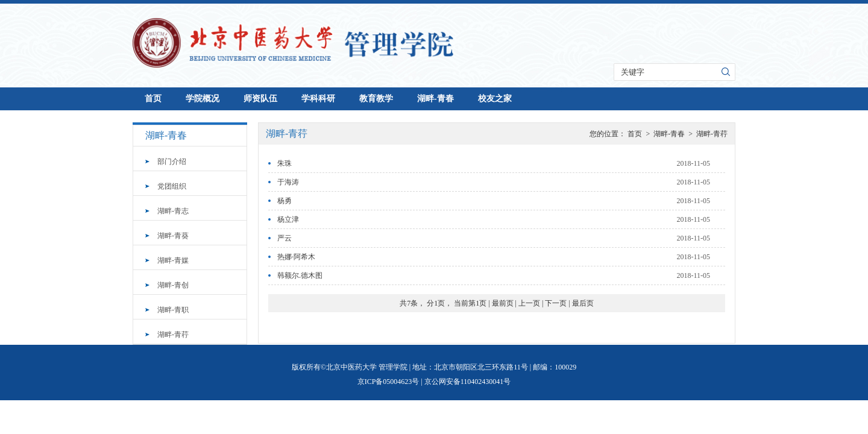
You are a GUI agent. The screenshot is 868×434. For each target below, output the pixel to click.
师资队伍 (260, 99)
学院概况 (203, 99)
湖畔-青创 (173, 285)
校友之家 (495, 99)
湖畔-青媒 (173, 260)
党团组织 (172, 186)
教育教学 (376, 99)
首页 (153, 99)
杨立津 (288, 219)
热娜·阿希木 (296, 257)
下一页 (556, 303)
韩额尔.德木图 (300, 275)
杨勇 (285, 201)
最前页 (503, 303)
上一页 (529, 303)
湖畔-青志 (173, 211)
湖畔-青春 (436, 99)
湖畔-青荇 (173, 335)
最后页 (583, 303)
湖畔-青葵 (173, 236)
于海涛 (288, 182)
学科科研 (318, 99)
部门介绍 (172, 162)
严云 (285, 238)
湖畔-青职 (173, 310)
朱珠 (285, 163)
